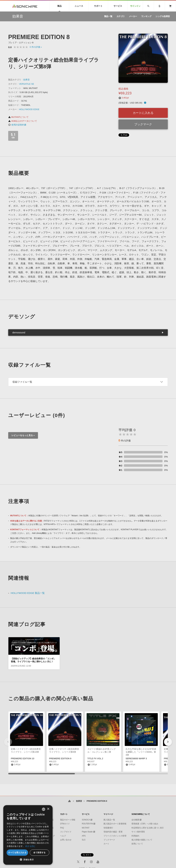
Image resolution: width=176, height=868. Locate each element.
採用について (137, 844)
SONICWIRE (25, 6)
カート (106, 844)
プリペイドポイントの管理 (115, 836)
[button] (168, 742)
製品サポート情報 (68, 820)
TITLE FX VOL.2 (95, 758)
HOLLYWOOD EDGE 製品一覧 (28, 593)
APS (84, 836)
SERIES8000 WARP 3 (136, 758)
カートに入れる (143, 113)
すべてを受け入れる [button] (17, 852)
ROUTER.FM (87, 824)
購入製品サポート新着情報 (115, 824)
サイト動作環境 (138, 832)
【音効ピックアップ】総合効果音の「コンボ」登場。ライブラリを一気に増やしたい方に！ (33, 660)
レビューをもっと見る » (23, 435)
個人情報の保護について (142, 840)
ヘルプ (63, 836)
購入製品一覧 (109, 820)
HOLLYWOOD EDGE (29, 109)
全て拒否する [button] (39, 852)
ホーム (69, 801)
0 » (36, 47)
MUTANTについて (18, 117)
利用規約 (135, 836)
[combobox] (44, 809)
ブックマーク (143, 124)
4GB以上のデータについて (23, 121)
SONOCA (86, 820)
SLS (84, 840)
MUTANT (86, 828)
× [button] (48, 809)
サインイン (135, 6)
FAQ (62, 828)
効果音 (27, 80)
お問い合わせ (66, 840)
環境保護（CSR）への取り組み (145, 824)
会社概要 (135, 820)
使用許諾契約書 (17, 125)
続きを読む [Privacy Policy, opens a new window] (30, 846)
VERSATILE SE (27, 84)
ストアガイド (66, 832)
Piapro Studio (87, 832)
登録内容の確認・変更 (113, 832)
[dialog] (28, 835)
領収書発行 (108, 828)
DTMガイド (65, 824)
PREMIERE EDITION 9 (60, 758)
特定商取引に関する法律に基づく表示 (148, 828)
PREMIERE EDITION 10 (23, 758)
